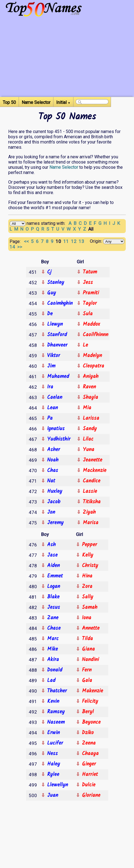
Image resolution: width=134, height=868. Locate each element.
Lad (51, 681)
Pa (50, 418)
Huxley (55, 491)
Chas (53, 471)
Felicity (90, 701)
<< (27, 241)
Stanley (56, 283)
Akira (53, 660)
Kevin (53, 701)
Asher (54, 450)
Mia (87, 408)
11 (67, 241)
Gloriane (91, 795)
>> (20, 247)
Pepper (89, 545)
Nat (51, 481)
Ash (51, 545)
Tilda (87, 639)
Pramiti (91, 293)
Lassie (90, 491)
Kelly (88, 555)
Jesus (54, 607)
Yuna (89, 450)
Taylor (90, 303)
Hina (87, 576)
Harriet (90, 775)
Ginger (89, 764)
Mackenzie (95, 471)
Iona (87, 618)
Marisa (91, 523)
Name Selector (36, 102)
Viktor (54, 356)
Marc (53, 639)
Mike (52, 649)
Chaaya (90, 754)
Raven (89, 387)
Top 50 (9, 102)
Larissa (91, 418)
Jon (51, 512)
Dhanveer (57, 345)
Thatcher (57, 691)
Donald (55, 670)
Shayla (90, 397)
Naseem (56, 722)
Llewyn (55, 324)
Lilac (88, 439)
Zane (53, 618)
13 (82, 241)
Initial (63, 102)
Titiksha (92, 502)
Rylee (53, 775)
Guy (52, 293)
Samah (90, 607)
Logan (54, 587)
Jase (52, 555)
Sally (88, 597)
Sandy (90, 429)
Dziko (88, 733)
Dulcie (89, 785)
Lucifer (55, 743)
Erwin (53, 733)
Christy (90, 566)
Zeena (89, 743)
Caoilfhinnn (95, 335)
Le (85, 345)
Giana (88, 649)
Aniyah (91, 377)
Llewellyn (58, 785)
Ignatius (56, 429)
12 (75, 241)
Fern (87, 670)
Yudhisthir (59, 439)
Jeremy (55, 523)
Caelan (55, 397)
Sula (88, 314)
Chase (54, 628)
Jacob (54, 502)
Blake (53, 597)
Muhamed (58, 377)
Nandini (90, 660)
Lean (52, 408)
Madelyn (92, 356)
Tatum (90, 272)
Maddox (91, 324)
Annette (91, 628)
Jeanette (92, 460)
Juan (53, 795)
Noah (53, 460)
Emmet (55, 576)
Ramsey (56, 712)
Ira (50, 387)
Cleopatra (93, 366)
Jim (51, 366)
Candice (92, 481)
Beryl (88, 712)
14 (13, 247)
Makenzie (92, 691)
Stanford (57, 335)
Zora (87, 587)
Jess (88, 283)
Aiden (53, 566)
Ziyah (89, 512)
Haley (54, 764)
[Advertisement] (67, 58)
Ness (52, 754)
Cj (49, 272)
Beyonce (91, 722)
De (50, 314)
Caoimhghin (60, 303)
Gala (87, 681)
